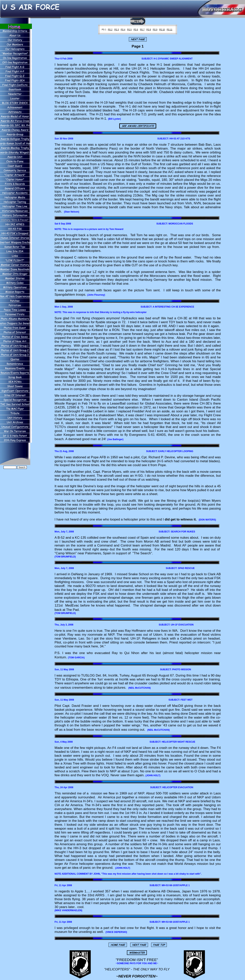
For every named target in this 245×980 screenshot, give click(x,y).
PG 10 (162, 30)
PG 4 (123, 30)
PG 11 (170, 30)
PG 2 (110, 30)
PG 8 (149, 30)
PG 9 (155, 30)
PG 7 (142, 30)
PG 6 (136, 30)
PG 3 (117, 30)
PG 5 (129, 30)
